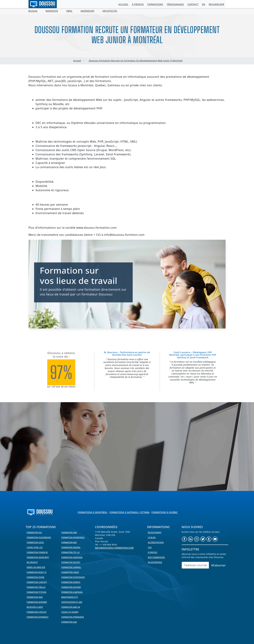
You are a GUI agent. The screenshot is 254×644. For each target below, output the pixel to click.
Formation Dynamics (38, 617)
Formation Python (36, 592)
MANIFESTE (52, 11)
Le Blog (152, 537)
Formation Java (35, 597)
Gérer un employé (36, 567)
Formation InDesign (72, 557)
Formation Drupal (71, 547)
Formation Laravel (71, 567)
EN (204, 4)
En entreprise (155, 562)
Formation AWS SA (71, 607)
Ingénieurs (87, 11)
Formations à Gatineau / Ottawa (129, 512)
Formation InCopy (71, 562)
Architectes (110, 11)
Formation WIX (69, 542)
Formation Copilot (37, 612)
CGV (150, 547)
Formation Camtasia (72, 592)
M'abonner (219, 565)
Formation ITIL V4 (70, 552)
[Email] (195, 565)
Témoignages (175, 4)
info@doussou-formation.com (114, 548)
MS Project (32, 562)
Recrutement (155, 532)
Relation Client (35, 607)
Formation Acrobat (37, 602)
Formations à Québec (165, 512)
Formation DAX (69, 622)
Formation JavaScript (38, 557)
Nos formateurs (156, 557)
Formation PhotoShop (73, 577)
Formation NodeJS (71, 582)
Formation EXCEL (35, 542)
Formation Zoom (35, 577)
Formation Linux (70, 572)
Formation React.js (37, 572)
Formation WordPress (73, 537)
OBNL (69, 11)
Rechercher (216, 4)
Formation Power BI (37, 552)
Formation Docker (71, 587)
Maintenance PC (70, 597)
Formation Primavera (73, 617)
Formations (155, 4)
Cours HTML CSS (35, 547)
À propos (138, 4)
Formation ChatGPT (37, 582)
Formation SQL (34, 532)
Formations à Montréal (93, 512)
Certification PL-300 (72, 602)
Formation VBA (69, 532)
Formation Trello (36, 587)
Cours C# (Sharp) (70, 612)
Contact (193, 4)
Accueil (123, 4)
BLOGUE (33, 11)
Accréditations (156, 542)
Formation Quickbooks (39, 537)
